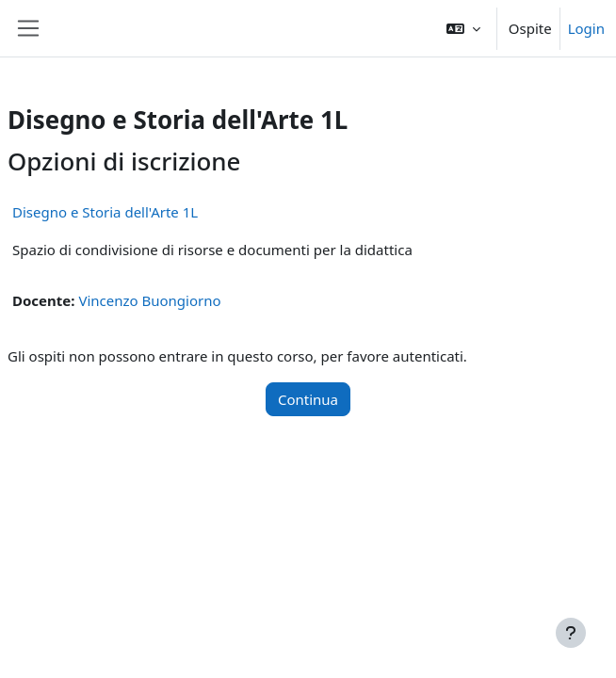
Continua (308, 399)
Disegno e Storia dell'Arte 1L (105, 212)
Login (586, 28)
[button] (463, 28)
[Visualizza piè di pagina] (571, 633)
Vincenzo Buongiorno (149, 300)
